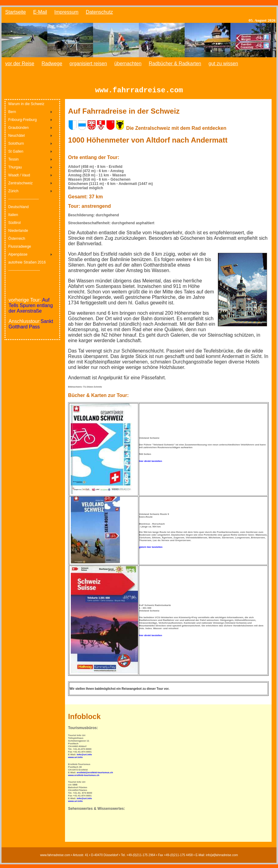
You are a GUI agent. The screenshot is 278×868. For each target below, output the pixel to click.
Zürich (13, 195)
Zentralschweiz (20, 187)
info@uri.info (85, 758)
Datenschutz (99, 12)
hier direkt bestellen (151, 465)
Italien (13, 218)
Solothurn (16, 147)
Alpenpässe (18, 258)
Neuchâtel (16, 139)
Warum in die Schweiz (26, 108)
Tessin (13, 163)
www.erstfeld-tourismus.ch (84, 779)
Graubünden (18, 131)
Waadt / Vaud (19, 179)
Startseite (16, 12)
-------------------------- (24, 274)
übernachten (128, 64)
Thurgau (15, 171)
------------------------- (23, 203)
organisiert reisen (88, 64)
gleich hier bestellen (151, 551)
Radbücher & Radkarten (175, 64)
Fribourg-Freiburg (22, 123)
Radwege (52, 64)
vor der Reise (20, 64)
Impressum (66, 12)
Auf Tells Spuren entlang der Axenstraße (31, 309)
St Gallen (16, 155)
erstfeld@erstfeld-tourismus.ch (95, 776)
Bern (12, 115)
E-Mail (40, 12)
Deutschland (18, 211)
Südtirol (14, 226)
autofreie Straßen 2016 (27, 266)
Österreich (17, 242)
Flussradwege (20, 250)
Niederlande (18, 234)
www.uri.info (75, 761)
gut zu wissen (223, 64)
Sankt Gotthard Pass (31, 328)
